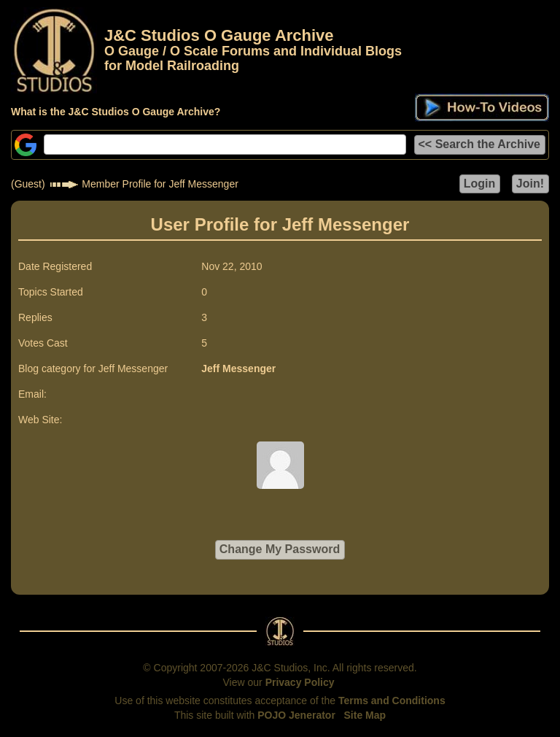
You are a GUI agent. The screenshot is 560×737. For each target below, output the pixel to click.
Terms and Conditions (392, 701)
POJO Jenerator (296, 715)
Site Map (365, 715)
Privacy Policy (300, 682)
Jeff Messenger (238, 368)
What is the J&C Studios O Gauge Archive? (116, 112)
